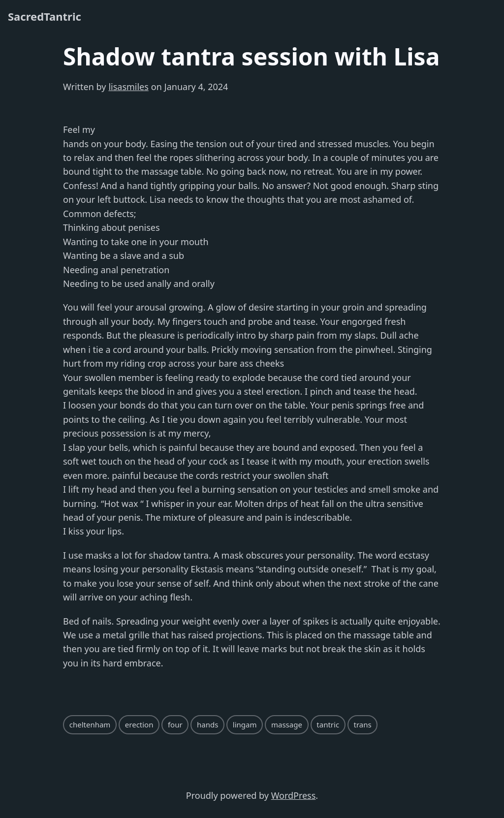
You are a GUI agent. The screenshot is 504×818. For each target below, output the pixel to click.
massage (287, 724)
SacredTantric (45, 16)
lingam (245, 724)
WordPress (294, 795)
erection (139, 724)
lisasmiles (128, 87)
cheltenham (90, 724)
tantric (328, 724)
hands (207, 724)
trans (363, 724)
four (175, 724)
